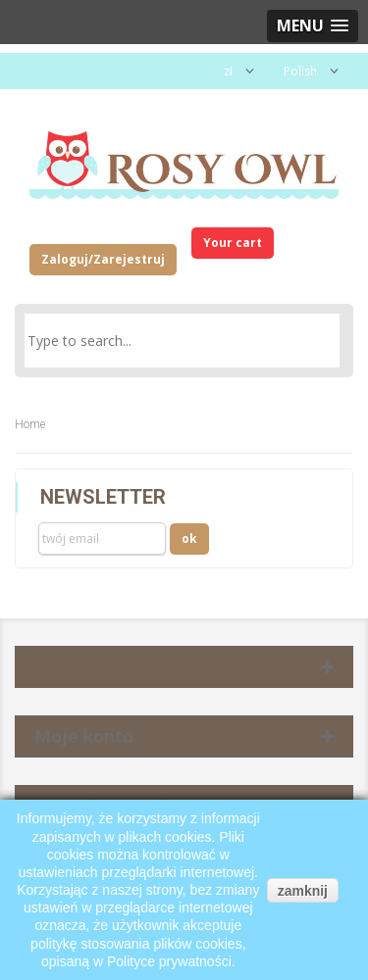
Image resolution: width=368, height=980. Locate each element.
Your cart (233, 243)
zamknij (303, 891)
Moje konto (84, 736)
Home (30, 424)
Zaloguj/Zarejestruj (103, 259)
